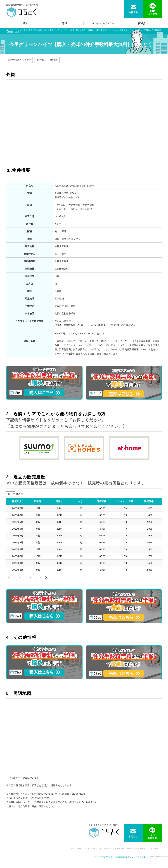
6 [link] (41, 577)
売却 (64, 23)
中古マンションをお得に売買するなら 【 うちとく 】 (124, 857)
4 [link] (30, 577)
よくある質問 (119, 849)
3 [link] (25, 577)
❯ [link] (46, 577)
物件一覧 (40, 60)
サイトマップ (154, 849)
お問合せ (142, 849)
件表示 (20, 494)
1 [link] (14, 577)
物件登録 (54, 60)
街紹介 (142, 23)
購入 (26, 23)
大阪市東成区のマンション (19, 60)
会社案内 (131, 849)
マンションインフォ (103, 23)
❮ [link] (9, 577)
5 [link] (35, 577)
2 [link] (19, 577)
